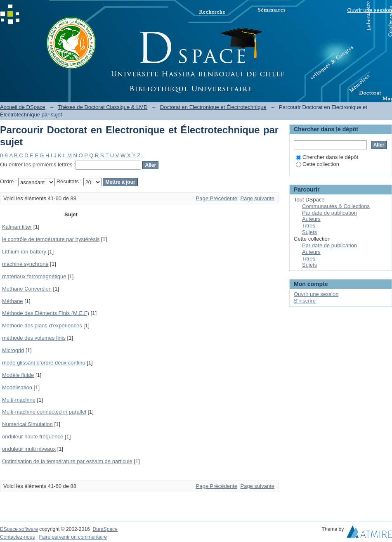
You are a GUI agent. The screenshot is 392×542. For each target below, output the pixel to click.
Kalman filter (17, 227)
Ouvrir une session (370, 10)
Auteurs (311, 219)
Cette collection (318, 164)
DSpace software (19, 529)
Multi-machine (19, 400)
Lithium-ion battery (24, 252)
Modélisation (17, 387)
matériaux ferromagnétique (34, 276)
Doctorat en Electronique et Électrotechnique (213, 107)
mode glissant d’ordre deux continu (44, 363)
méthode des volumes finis (34, 338)
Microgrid (13, 350)
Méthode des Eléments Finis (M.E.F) (46, 313)
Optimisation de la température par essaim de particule (67, 461)
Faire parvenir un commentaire (73, 537)
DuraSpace (105, 529)
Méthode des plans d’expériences (42, 325)
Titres (309, 226)
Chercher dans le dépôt (327, 157)
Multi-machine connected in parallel (44, 412)
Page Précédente (217, 198)
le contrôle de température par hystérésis (51, 239)
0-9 (4, 155)
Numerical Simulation (27, 424)
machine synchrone (25, 264)
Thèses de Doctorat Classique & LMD (103, 107)
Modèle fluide (18, 375)
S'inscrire (305, 301)
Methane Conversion (27, 289)
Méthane (13, 301)
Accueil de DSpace (23, 107)
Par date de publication (329, 213)
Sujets (309, 232)
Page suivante (257, 198)
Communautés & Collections (336, 206)
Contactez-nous (18, 537)
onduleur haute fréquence (33, 437)
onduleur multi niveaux (29, 449)
